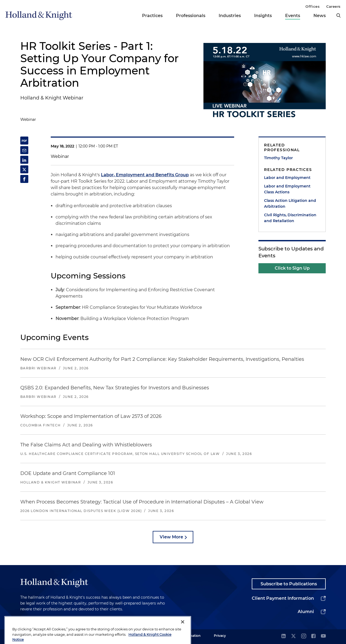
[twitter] (293, 636)
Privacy (220, 636)
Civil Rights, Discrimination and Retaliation (290, 218)
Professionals (191, 16)
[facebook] (313, 636)
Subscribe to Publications (289, 584)
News (320, 16)
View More (171, 537)
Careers (333, 6)
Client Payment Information (283, 598)
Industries (230, 16)
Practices (152, 16)
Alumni (306, 612)
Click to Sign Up (292, 268)
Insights (263, 16)
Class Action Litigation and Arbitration (290, 203)
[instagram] (304, 636)
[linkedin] (284, 636)
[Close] (183, 631)
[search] (339, 15)
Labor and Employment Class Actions (287, 189)
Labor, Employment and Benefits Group (145, 175)
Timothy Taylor (278, 158)
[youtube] (323, 636)
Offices (312, 6)
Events (293, 16)
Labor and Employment (287, 178)
